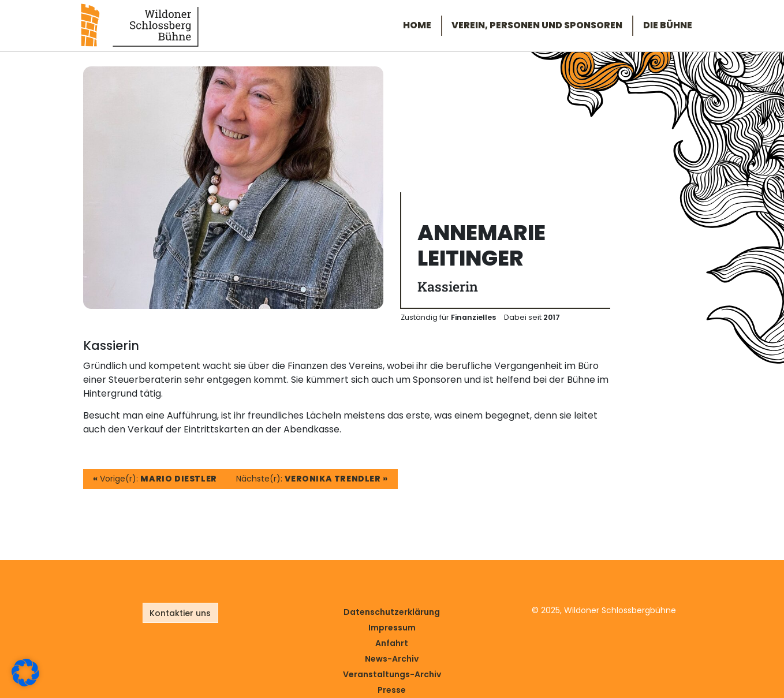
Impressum (392, 628)
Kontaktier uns (180, 613)
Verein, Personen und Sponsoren (537, 25)
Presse (392, 690)
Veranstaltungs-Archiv (392, 674)
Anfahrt (392, 643)
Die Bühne (668, 25)
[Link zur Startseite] (140, 25)
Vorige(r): (155, 479)
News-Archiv (392, 659)
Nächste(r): (312, 479)
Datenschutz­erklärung (392, 612)
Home (417, 25)
